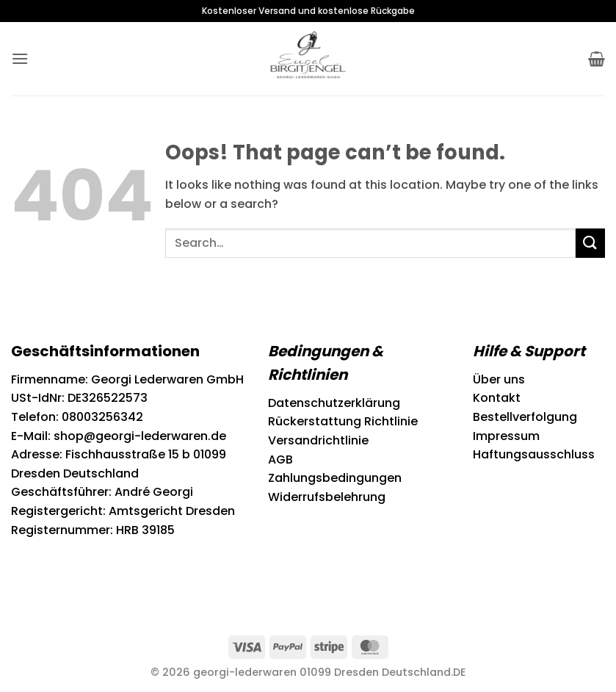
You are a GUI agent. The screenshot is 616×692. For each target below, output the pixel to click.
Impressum (506, 436)
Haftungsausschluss (534, 454)
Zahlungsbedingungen (335, 478)
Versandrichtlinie (318, 440)
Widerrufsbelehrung (327, 497)
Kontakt (497, 398)
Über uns (499, 379)
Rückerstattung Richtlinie (343, 421)
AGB (280, 459)
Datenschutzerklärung (334, 403)
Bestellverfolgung (525, 417)
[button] (20, 58)
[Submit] (590, 243)
